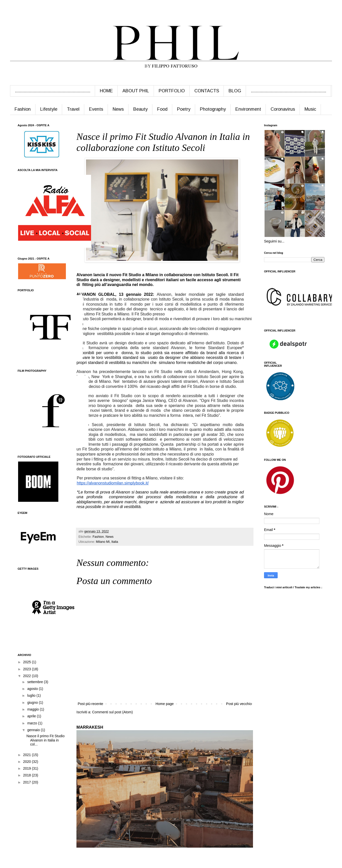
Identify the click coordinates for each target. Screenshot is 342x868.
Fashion (23, 109)
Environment (248, 109)
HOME (106, 91)
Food (162, 109)
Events (96, 109)
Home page (164, 704)
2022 (28, 676)
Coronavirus (283, 109)
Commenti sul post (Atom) (112, 712)
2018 (28, 775)
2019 (28, 768)
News (118, 109)
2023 (28, 669)
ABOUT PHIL (136, 91)
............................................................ (53, 91)
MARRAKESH (90, 727)
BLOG (235, 91)
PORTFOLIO (172, 91)
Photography (213, 109)
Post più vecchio (239, 704)
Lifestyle (49, 109)
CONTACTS (207, 91)
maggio (33, 709)
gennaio (34, 730)
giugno (33, 702)
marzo (33, 723)
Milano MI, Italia (107, 542)
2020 (28, 762)
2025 (28, 662)
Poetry (184, 109)
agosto (33, 689)
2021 (28, 755)
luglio (32, 695)
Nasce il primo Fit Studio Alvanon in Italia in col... (46, 740)
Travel (73, 109)
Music (310, 109)
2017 (28, 782)
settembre (35, 682)
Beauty (140, 109)
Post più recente (90, 704)
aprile (32, 716)
